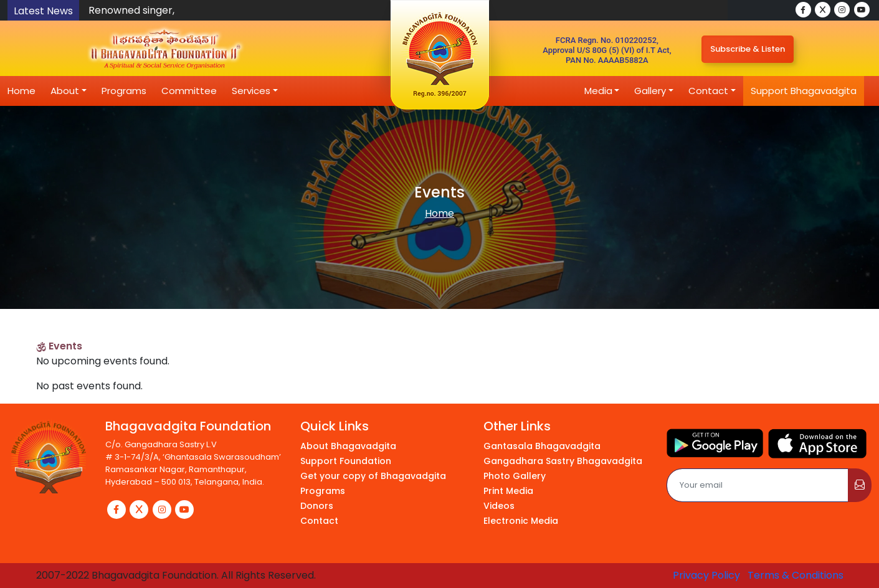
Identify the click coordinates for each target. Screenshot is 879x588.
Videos (499, 506)
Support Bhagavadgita (804, 91)
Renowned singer (131, 10)
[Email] (758, 485)
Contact (708, 91)
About (65, 91)
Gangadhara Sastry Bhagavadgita (563, 461)
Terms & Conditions (796, 575)
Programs (124, 91)
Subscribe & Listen (748, 49)
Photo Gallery (515, 476)
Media (598, 91)
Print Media (508, 491)
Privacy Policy (706, 575)
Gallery (650, 91)
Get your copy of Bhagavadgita (373, 476)
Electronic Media (521, 521)
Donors (317, 506)
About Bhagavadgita (348, 446)
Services (251, 91)
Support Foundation (346, 461)
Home (21, 91)
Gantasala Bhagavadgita (542, 446)
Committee (189, 91)
